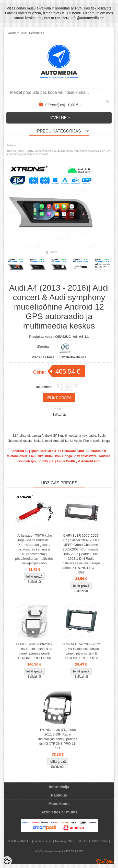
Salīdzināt (59, 415)
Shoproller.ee (105, 862)
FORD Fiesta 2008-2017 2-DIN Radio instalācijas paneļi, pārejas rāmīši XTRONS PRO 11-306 (34, 651)
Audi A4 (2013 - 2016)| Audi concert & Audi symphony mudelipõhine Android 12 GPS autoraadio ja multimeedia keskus (59, 152)
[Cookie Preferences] (7, 861)
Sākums (11, 145)
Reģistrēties (37, 33)
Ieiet (24, 33)
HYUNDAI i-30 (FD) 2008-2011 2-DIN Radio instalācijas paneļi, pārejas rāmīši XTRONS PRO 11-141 (58, 739)
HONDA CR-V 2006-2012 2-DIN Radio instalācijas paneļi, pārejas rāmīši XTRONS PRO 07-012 (81, 651)
